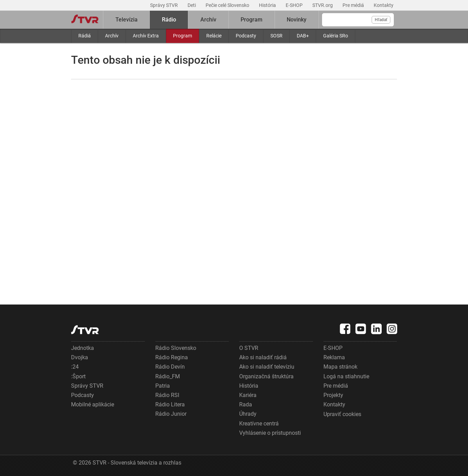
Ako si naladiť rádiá (263, 357)
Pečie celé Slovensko (228, 5)
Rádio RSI (167, 395)
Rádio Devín (170, 367)
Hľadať (381, 20)
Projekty (333, 395)
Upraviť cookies (342, 414)
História (268, 5)
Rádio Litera (170, 404)
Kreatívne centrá (259, 424)
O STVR (249, 348)
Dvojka (80, 357)
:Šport (78, 376)
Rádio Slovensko (176, 348)
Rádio (169, 20)
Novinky (297, 20)
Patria (163, 386)
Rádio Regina (172, 357)
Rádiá (85, 36)
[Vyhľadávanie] (358, 20)
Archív (112, 36)
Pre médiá (354, 5)
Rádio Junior (171, 414)
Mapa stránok (340, 367)
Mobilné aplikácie (93, 404)
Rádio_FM (168, 376)
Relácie (214, 36)
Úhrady (248, 414)
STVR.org (323, 5)
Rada (246, 404)
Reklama (334, 357)
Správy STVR (164, 5)
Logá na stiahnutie (346, 376)
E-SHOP (295, 5)
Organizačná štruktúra (266, 376)
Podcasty (246, 36)
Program (183, 36)
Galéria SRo (336, 36)
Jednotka (83, 348)
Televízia (127, 20)
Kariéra (248, 395)
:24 (75, 367)
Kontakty (384, 5)
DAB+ (303, 36)
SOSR (276, 36)
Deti (192, 5)
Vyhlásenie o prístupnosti (270, 433)
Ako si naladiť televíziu (267, 367)
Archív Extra (146, 36)
